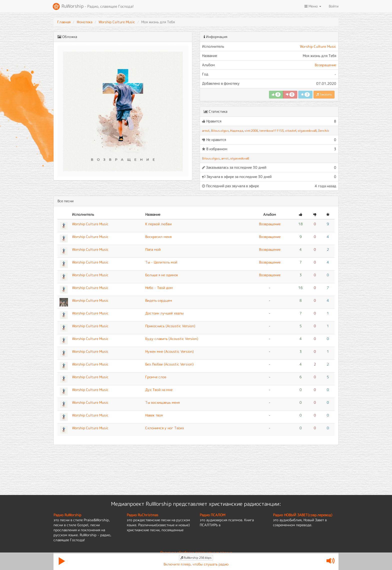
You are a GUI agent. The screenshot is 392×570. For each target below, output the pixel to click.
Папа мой (153, 249)
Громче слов (156, 377)
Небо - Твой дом (159, 288)
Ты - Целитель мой (161, 262)
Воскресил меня (158, 237)
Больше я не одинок (162, 275)
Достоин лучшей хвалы (164, 313)
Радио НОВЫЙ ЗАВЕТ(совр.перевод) (303, 515)
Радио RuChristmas (142, 515)
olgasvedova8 (307, 131)
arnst (206, 131)
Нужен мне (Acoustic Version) (169, 351)
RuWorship (93, 6)
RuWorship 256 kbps (196, 558)
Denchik (323, 131)
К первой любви (158, 224)
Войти (334, 6)
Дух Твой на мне (159, 390)
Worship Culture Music (117, 22)
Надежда (237, 131)
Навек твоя (154, 415)
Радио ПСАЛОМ (212, 515)
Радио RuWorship (67, 515)
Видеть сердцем (159, 300)
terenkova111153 (271, 131)
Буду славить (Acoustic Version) (172, 339)
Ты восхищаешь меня (162, 402)
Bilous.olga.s (220, 131)
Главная (64, 22)
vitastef (291, 131)
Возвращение (325, 65)
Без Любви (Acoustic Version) (169, 364)
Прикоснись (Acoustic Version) (170, 326)
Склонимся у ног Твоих (165, 428)
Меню (313, 6)
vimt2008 (251, 131)
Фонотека (84, 22)
